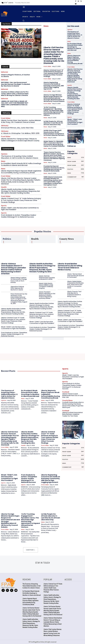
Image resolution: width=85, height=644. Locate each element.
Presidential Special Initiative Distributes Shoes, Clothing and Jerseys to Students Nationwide (54, 168)
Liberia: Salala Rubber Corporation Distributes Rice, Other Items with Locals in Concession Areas (75, 285)
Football (66, 392)
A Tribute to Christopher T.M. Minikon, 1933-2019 (20, 133)
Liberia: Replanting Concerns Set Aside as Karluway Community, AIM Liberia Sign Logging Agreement (54, 86)
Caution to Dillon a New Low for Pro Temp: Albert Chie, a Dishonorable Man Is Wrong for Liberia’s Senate (15, 94)
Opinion (4, 154)
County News (67, 400)
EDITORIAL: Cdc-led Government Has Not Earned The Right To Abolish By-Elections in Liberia (16, 84)
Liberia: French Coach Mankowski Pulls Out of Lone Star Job (73, 396)
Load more (31, 550)
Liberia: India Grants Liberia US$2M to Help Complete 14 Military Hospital (46, 286)
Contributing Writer (10, 55)
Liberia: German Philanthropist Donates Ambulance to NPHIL (47, 278)
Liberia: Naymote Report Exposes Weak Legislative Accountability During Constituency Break (21, 172)
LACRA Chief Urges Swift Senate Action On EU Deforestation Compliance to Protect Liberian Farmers (54, 133)
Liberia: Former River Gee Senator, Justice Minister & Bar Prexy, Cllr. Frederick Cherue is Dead (21, 121)
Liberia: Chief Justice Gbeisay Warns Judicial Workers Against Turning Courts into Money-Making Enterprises (52, 632)
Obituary (5, 126)
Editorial (4, 72)
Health (4, 187)
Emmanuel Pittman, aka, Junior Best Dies (17, 128)
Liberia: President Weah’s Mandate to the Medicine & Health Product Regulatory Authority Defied (47, 295)
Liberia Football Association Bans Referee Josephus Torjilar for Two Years (72, 414)
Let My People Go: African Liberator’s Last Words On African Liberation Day (53, 123)
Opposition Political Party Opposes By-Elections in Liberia (17, 288)
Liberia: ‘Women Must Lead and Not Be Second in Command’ (76, 276)
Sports (4, 206)
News (3, 161)
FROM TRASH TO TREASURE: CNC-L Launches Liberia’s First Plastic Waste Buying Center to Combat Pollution (54, 144)
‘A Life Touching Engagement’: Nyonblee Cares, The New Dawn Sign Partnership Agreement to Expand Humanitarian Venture (54, 111)
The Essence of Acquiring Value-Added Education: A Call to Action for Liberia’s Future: (21, 50)
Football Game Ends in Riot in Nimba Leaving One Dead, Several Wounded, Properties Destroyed (73, 405)
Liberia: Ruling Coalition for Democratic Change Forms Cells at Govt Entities (19, 280)
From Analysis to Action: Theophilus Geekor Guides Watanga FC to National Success (19, 216)
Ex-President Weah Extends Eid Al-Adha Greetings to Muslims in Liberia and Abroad (21, 164)
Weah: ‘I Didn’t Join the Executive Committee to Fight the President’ (20, 209)
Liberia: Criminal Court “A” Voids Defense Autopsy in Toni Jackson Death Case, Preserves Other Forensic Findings (21, 200)
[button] (23, 21)
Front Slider (6, 118)
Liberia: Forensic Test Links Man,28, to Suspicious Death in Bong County (74, 294)
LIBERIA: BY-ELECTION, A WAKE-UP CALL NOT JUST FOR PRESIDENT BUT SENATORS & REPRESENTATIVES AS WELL (15, 104)
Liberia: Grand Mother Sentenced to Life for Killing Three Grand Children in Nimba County (70, 267)
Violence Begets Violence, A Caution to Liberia (15, 76)
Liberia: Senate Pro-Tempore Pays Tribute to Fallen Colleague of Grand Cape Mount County (20, 140)
